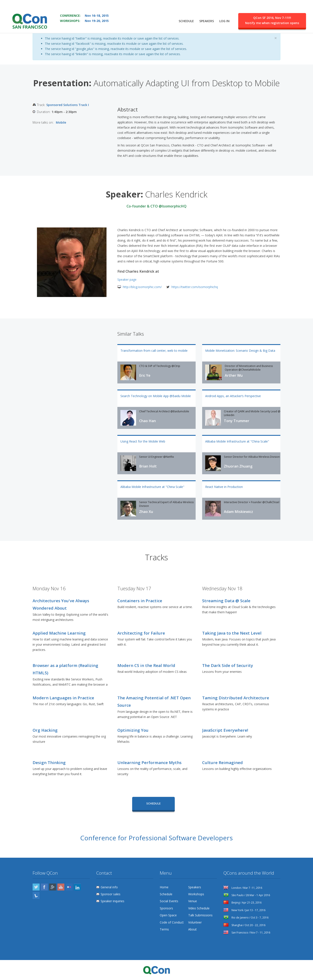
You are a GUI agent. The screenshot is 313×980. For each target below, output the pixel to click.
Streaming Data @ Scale (226, 601)
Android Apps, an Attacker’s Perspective (233, 396)
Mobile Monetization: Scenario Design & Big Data (240, 351)
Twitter (36, 887)
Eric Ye (145, 375)
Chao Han (147, 421)
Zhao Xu (146, 512)
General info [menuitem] (109, 887)
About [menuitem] (192, 929)
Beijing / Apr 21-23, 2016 (242, 903)
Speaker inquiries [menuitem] (112, 901)
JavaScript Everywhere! (225, 730)
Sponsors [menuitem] (166, 908)
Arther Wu (234, 375)
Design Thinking (49, 762)
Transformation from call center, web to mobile (154, 351)
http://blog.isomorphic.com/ (142, 287)
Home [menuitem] (164, 887)
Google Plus (53, 887)
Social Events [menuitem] (169, 901)
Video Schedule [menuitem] (199, 908)
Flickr (69, 887)
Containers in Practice (140, 601)
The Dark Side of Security (228, 665)
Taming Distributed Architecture (236, 698)
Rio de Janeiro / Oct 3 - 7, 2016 (246, 918)
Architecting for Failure (141, 633)
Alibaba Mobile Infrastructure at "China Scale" (237, 441)
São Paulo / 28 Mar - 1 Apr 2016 (247, 895)
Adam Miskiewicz (238, 512)
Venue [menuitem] (193, 901)
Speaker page (127, 279)
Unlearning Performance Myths (149, 762)
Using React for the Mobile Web (143, 441)
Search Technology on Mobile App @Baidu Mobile (156, 396)
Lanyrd (36, 895)
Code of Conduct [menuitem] (172, 922)
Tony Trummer (237, 421)
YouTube (61, 887)
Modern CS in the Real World (146, 665)
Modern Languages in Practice (63, 698)
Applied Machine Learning (59, 633)
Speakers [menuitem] (207, 21)
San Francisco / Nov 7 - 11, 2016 (247, 933)
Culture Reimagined (222, 762)
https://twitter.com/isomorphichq (195, 287)
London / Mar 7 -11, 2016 (243, 888)
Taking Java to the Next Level (232, 633)
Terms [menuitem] (164, 929)
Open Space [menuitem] (168, 915)
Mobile (61, 122)
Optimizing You (133, 730)
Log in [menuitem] (224, 21)
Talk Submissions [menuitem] (200, 915)
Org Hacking (45, 730)
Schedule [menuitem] (186, 21)
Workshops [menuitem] (196, 894)
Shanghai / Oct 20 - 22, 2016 (244, 925)
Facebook (44, 887)
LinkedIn (77, 887)
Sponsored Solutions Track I (68, 105)
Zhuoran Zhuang (238, 466)
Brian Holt (148, 466)
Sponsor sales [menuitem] (111, 894)
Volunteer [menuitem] (195, 922)
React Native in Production (224, 487)
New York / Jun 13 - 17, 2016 (244, 910)
